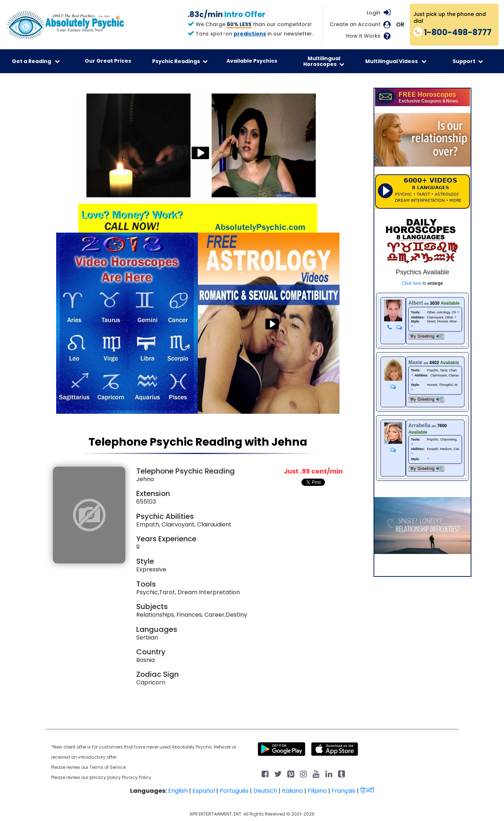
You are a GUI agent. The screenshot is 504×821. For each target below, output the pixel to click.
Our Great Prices (108, 61)
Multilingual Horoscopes (324, 61)
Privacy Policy (137, 777)
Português (234, 791)
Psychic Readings (180, 61)
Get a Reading (36, 61)
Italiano (292, 791)
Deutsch (265, 791)
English (178, 791)
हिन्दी (367, 791)
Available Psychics (252, 61)
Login (374, 13)
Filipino (317, 791)
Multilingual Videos (396, 61)
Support (468, 61)
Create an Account (355, 24)
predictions (250, 34)
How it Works (363, 36)
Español (204, 791)
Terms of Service (108, 767)
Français (343, 791)
